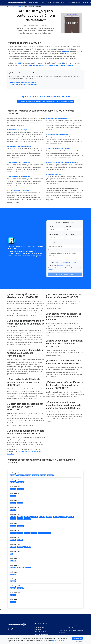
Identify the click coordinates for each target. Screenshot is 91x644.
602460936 (35, 475)
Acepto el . (63, 263)
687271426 (13, 547)
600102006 (28, 475)
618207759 (20, 540)
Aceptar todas (77, 638)
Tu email (69, 226)
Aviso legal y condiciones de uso (66, 263)
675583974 (13, 588)
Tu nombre (52, 226)
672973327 (20, 588)
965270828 (13, 489)
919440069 (48, 533)
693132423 (13, 568)
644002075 (13, 482)
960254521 (20, 489)
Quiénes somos (39, 627)
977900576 (13, 496)
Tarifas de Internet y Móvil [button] (56, 3)
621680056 (42, 517)
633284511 (13, 595)
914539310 (34, 533)
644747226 (21, 482)
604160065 (50, 475)
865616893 (13, 526)
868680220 (20, 526)
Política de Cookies (58, 641)
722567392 (13, 602)
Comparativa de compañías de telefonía (24, 85)
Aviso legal (37, 629)
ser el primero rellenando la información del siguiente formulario (51, 65)
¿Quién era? (52, 243)
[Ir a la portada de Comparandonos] (17, 624)
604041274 (21, 475)
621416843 (71, 517)
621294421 (13, 519)
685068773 (20, 547)
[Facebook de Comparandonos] (9, 628)
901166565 (13, 581)
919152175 (13, 533)
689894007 (28, 547)
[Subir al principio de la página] (1, 610)
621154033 (27, 519)
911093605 (20, 533)
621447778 (64, 517)
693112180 (28, 568)
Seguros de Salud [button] (73, 3)
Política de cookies (40, 632)
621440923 (27, 517)
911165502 (27, 533)
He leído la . (60, 265)
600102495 (43, 475)
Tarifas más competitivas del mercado (23, 82)
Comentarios (52, 250)
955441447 (13, 510)
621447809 (13, 517)
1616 (11, 554)
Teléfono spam (53, 235)
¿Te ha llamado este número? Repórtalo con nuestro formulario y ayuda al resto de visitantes (45, 102)
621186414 (49, 517)
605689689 (13, 475)
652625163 (20, 503)
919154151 (41, 533)
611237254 (13, 540)
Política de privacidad (63, 265)
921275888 (13, 561)
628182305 (56, 517)
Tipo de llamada (71, 235)
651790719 (13, 503)
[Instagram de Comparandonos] (12, 628)
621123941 (20, 517)
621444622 (35, 517)
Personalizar (78, 641)
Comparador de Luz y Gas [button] (36, 3)
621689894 (20, 519)
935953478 (13, 574)
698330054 (20, 568)
